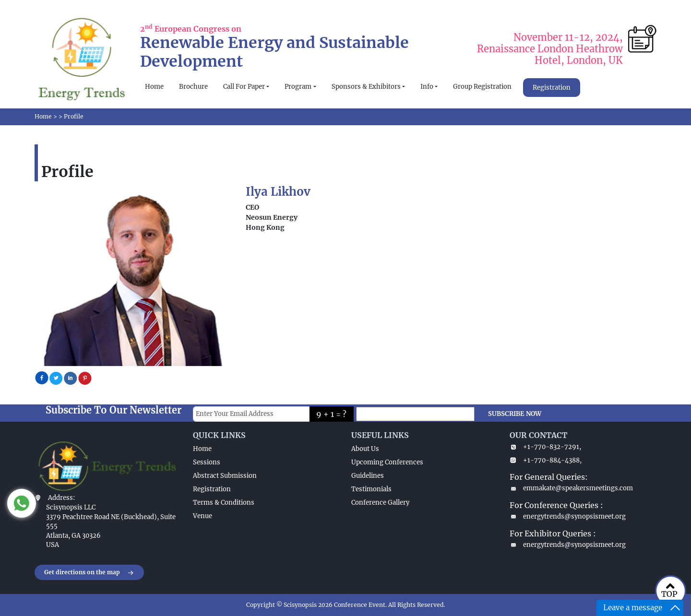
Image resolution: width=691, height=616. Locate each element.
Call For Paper (244, 87)
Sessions (207, 462)
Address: (61, 498)
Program (298, 87)
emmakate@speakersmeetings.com (571, 488)
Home (154, 87)
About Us (365, 449)
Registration (552, 88)
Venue (203, 516)
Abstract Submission (225, 476)
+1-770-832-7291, (545, 447)
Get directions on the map (89, 573)
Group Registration (482, 87)
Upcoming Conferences (387, 462)
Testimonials (371, 489)
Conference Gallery (380, 503)
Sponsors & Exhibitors (366, 87)
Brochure (193, 87)
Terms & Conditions (224, 503)
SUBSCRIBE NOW (515, 414)
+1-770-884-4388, (546, 460)
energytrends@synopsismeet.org (568, 516)
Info (427, 87)
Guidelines (368, 476)
